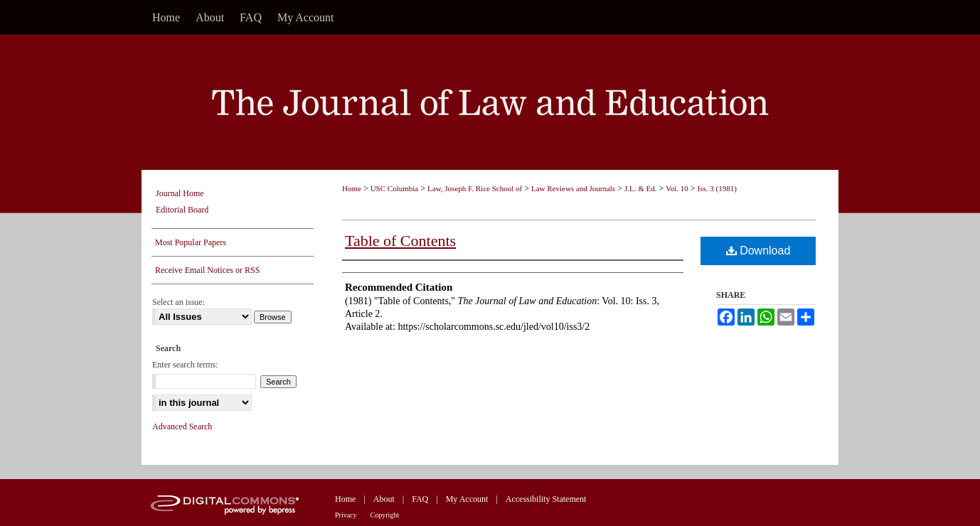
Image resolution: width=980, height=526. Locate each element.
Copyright (385, 515)
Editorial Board (182, 210)
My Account (467, 499)
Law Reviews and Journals (573, 188)
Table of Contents (400, 241)
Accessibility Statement (546, 499)
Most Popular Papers (191, 242)
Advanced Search (182, 426)
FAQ (420, 499)
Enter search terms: (185, 365)
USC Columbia (395, 188)
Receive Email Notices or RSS (207, 270)
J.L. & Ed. (641, 188)
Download (758, 251)
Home (352, 188)
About (384, 499)
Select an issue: (179, 302)
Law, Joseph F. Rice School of (475, 188)
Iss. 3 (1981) (717, 188)
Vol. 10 (677, 188)
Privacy (346, 515)
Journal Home (180, 193)
